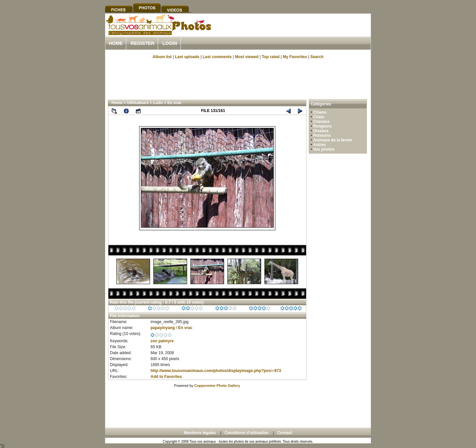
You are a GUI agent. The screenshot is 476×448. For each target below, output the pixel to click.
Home (116, 43)
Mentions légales (200, 433)
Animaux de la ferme (332, 140)
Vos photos (324, 149)
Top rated (271, 57)
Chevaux (321, 122)
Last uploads (187, 57)
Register (142, 43)
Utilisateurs (138, 103)
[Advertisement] (294, 33)
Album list (162, 57)
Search (317, 57)
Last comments (217, 57)
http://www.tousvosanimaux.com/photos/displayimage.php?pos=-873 (216, 371)
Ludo (158, 103)
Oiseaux (321, 131)
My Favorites (295, 57)
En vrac (174, 103)
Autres (319, 145)
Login (170, 43)
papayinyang (162, 328)
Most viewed (247, 57)
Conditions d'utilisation (247, 433)
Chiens (320, 112)
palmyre (166, 341)
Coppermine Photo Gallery (217, 386)
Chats (318, 117)
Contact (285, 433)
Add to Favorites (166, 377)
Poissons (322, 135)
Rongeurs (322, 126)
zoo (154, 341)
